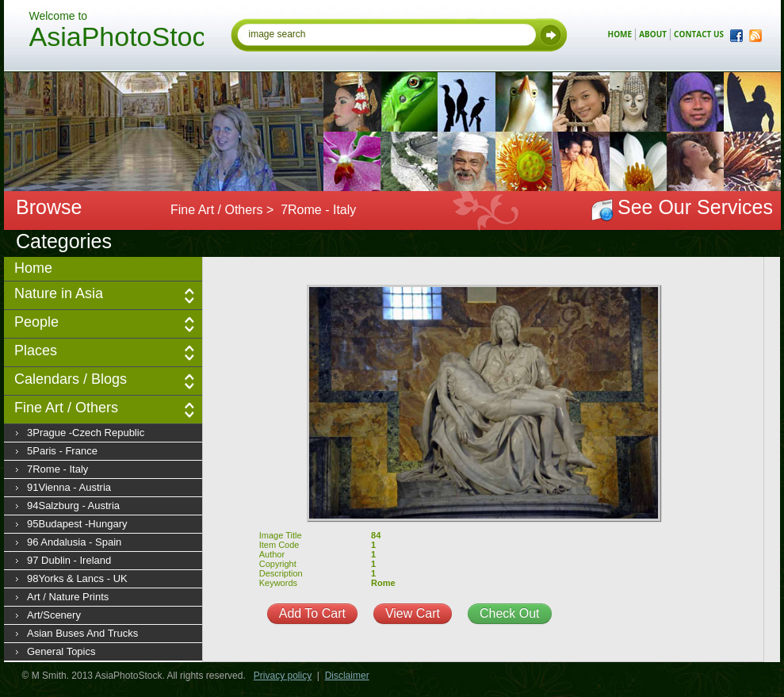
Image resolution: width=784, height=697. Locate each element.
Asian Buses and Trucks (82, 633)
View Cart (413, 613)
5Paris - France (62, 451)
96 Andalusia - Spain (74, 542)
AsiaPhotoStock (117, 39)
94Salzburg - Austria (73, 506)
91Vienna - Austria (69, 487)
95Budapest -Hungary (77, 524)
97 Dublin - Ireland (69, 560)
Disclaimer (347, 676)
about (653, 34)
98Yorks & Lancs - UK (77, 578)
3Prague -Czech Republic (86, 433)
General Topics (61, 651)
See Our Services (695, 207)
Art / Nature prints (68, 597)
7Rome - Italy (57, 469)
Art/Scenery (54, 615)
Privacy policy (283, 676)
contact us (699, 34)
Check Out (510, 613)
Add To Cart (312, 613)
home (620, 34)
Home (33, 268)
